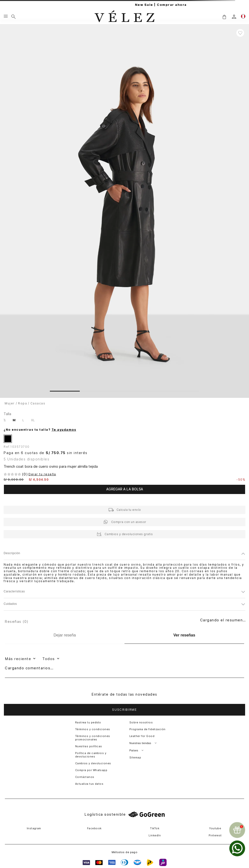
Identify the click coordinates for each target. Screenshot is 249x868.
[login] (234, 17)
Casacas (38, 403)
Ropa (22, 403)
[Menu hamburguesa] (6, 17)
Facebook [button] (94, 828)
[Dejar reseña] (65, 635)
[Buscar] (13, 17)
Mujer (10, 403)
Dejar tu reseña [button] (42, 474)
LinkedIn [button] (155, 835)
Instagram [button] (34, 828)
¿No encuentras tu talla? (40, 430)
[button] (224, 17)
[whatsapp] (237, 848)
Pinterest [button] (215, 835)
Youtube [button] (215, 828)
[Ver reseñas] (184, 635)
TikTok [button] (155, 828)
